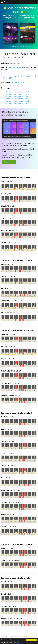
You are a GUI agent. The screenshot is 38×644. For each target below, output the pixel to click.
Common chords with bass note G (18, 94)
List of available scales (18, 82)
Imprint (4, 637)
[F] (29, 76)
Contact (24, 637)
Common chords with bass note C (18, 99)
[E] (27, 76)
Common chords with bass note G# (18, 96)
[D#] (24, 76)
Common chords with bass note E (18, 103)
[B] (11, 78)
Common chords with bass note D (18, 101)
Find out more (9, 162)
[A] (5, 78)
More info (19, 643)
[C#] (17, 76)
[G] (35, 76)
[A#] (8, 78)
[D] (20, 76)
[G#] (2, 78)
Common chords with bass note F (17, 92)
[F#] (32, 76)
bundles (19, 18)
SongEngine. (31, 15)
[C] (15, 76)
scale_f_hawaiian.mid (15, 67)
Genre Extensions (18, 15)
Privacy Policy (14, 637)
